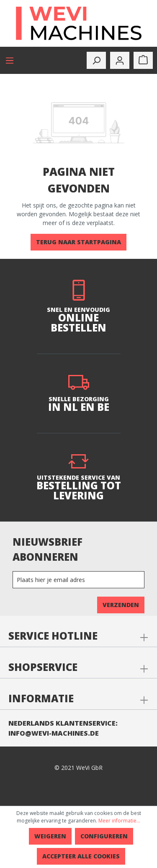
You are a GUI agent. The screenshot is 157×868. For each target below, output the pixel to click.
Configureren (104, 836)
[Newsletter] (78, 580)
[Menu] (10, 61)
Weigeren (50, 836)
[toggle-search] (96, 60)
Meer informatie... (119, 821)
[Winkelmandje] (143, 60)
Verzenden (121, 605)
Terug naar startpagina (78, 242)
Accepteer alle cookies (81, 856)
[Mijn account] (120, 60)
